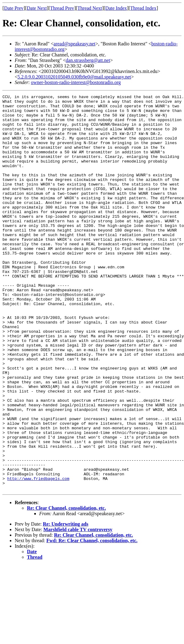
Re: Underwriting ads (66, 603)
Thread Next (90, 8)
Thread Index (143, 8)
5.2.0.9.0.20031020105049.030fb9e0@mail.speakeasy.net (74, 77)
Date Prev (14, 8)
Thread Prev (62, 8)
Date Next (37, 8)
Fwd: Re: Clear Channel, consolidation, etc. (92, 620)
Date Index (116, 8)
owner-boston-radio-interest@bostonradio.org (76, 82)
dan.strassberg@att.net (88, 60)
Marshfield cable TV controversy (78, 609)
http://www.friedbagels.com (38, 556)
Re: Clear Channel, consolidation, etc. (66, 587)
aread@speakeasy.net (75, 44)
